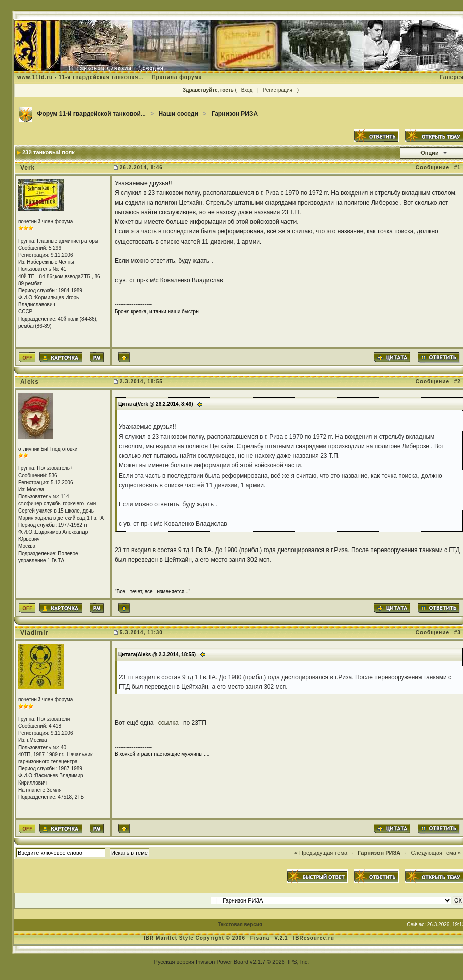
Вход (247, 90)
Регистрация (277, 90)
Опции (430, 153)
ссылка (169, 723)
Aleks (30, 382)
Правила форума (177, 77)
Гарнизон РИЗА (235, 114)
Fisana (261, 938)
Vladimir (34, 633)
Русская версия (174, 962)
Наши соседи (179, 114)
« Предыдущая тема (321, 853)
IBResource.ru (313, 938)
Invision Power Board (222, 962)
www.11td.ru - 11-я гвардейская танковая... (81, 77)
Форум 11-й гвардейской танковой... (91, 114)
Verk (28, 168)
